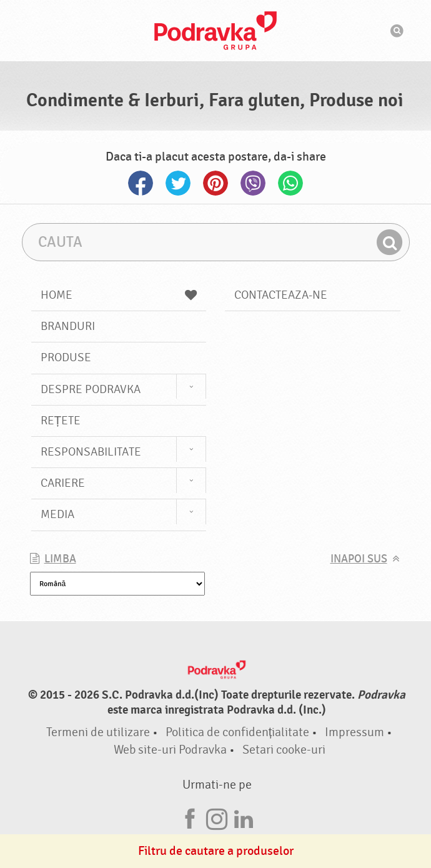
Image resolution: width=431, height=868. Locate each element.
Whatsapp (290, 183)
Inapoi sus (359, 559)
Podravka (215, 31)
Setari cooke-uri (284, 750)
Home (119, 295)
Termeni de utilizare (98, 732)
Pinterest (215, 183)
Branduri (68, 326)
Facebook (141, 183)
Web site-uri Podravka (170, 750)
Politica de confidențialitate (238, 732)
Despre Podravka (91, 389)
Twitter (178, 183)
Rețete (61, 421)
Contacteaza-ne (281, 295)
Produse (66, 357)
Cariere (63, 483)
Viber (253, 183)
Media (57, 514)
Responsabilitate (91, 452)
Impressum (354, 732)
